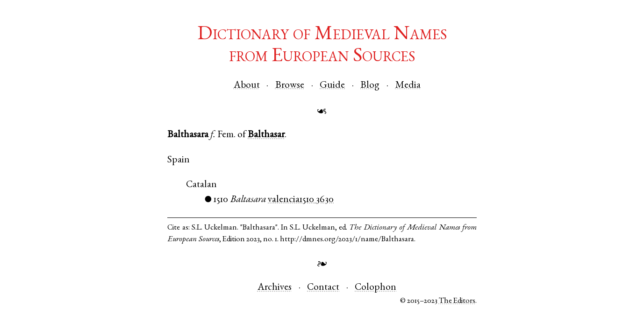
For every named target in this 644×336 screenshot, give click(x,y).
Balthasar (266, 135)
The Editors (457, 301)
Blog (370, 86)
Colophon (376, 288)
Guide (332, 86)
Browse (290, 86)
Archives (275, 288)
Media (408, 86)
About (247, 86)
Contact (323, 288)
